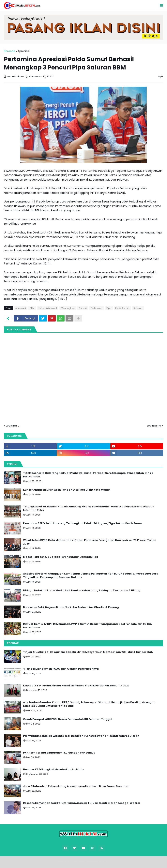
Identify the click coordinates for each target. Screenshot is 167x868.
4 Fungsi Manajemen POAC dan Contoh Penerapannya (61, 669)
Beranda (10, 51)
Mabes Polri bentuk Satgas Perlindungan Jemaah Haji (61, 557)
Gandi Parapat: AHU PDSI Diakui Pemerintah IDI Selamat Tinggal (68, 719)
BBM (32, 308)
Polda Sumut (122, 308)
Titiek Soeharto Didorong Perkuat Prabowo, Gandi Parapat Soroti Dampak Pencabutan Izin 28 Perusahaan (88, 475)
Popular (13, 643)
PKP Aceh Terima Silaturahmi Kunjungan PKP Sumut (59, 753)
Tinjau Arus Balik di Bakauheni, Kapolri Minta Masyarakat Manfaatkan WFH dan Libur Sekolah (88, 652)
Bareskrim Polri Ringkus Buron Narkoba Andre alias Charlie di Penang (71, 607)
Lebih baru (13, 426)
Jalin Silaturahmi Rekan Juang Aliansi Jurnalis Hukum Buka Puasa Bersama (76, 786)
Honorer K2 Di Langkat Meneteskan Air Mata (53, 770)
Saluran (138, 308)
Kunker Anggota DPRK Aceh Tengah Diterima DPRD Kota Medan (67, 490)
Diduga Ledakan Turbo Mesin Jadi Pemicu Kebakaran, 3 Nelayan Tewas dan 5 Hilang (82, 591)
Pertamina (97, 308)
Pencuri (83, 308)
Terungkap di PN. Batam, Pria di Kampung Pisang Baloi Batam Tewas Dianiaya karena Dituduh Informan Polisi (89, 508)
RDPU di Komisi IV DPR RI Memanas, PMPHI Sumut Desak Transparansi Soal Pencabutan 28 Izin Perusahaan (87, 626)
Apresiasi (24, 51)
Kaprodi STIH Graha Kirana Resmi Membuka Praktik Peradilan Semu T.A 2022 (76, 686)
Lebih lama (154, 426)
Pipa (109, 308)
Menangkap (68, 308)
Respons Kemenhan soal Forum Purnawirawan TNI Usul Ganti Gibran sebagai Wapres (82, 803)
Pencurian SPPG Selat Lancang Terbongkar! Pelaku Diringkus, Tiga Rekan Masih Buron (82, 523)
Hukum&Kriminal (48, 308)
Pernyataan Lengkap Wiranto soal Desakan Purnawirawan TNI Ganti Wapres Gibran (81, 736)
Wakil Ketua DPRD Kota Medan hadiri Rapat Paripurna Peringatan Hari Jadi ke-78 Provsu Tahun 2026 (90, 542)
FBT (107, 861)
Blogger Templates (86, 861)
